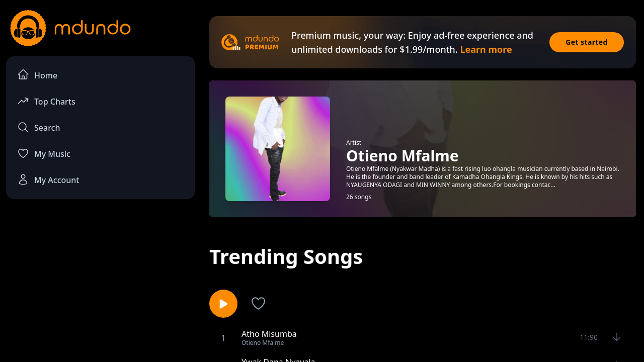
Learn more (486, 49)
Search (38, 127)
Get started (587, 42)
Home (37, 75)
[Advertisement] (101, 290)
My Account (48, 179)
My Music (44, 153)
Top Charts (46, 101)
